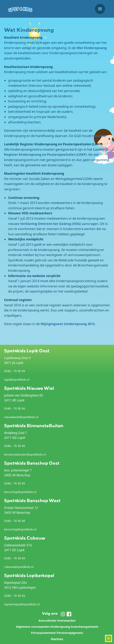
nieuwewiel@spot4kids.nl (21, 417)
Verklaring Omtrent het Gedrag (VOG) (51, 224)
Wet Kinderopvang (92, 48)
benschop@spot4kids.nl (20, 492)
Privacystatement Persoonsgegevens (57, 633)
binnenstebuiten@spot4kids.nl (25, 454)
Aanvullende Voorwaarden (57, 620)
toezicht (99, 136)
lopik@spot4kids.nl (17, 379)
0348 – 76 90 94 (15, 371)
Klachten (57, 639)
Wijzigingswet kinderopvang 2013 (68, 324)
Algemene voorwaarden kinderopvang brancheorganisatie (57, 627)
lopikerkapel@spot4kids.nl (22, 604)
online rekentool (76, 85)
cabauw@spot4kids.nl (19, 567)
